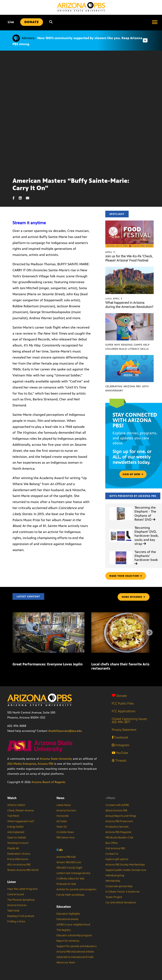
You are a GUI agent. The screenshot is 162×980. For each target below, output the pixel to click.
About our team (66, 963)
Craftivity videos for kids (70, 879)
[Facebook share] (16, 198)
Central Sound (16, 894)
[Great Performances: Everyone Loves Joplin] (48, 615)
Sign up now (133, 474)
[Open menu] (155, 22)
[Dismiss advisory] (145, 40)
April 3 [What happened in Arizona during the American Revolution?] (114, 299)
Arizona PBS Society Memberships (125, 865)
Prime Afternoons (18, 859)
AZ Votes (62, 821)
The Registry (64, 930)
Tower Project (114, 897)
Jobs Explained (16, 832)
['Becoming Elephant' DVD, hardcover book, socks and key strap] (121, 529)
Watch (12, 798)
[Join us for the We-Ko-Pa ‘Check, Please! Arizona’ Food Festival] (129, 223)
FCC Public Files (123, 703)
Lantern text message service (73, 873)
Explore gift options (117, 859)
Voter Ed (62, 827)
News (60, 798)
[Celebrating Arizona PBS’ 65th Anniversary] (129, 357)
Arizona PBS (45, 764)
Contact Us (112, 854)
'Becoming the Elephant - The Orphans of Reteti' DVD (145, 514)
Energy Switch (15, 827)
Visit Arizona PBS (115, 848)
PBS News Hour (66, 838)
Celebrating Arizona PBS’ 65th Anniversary (127, 389)
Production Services (117, 827)
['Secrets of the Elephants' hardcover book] (121, 551)
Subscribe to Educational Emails (75, 957)
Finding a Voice (16, 921)
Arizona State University (56, 759)
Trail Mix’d (13, 816)
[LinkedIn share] (22, 198)
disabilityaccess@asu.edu (65, 731)
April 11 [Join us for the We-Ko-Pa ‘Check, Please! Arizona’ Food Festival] (110, 252)
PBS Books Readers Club (119, 838)
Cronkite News (65, 832)
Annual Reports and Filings (121, 816)
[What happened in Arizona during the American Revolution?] (129, 269)
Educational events (67, 919)
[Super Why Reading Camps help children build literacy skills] (129, 315)
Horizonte (63, 816)
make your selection (126, 576)
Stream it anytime (29, 223)
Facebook (120, 737)
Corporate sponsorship (119, 886)
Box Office (112, 843)
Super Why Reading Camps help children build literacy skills (127, 347)
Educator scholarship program (74, 935)
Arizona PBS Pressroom (119, 821)
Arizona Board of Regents (48, 782)
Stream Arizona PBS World (23, 870)
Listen (12, 882)
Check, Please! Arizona (21, 811)
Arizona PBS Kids (66, 857)
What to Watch (16, 805)
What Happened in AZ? (21, 821)
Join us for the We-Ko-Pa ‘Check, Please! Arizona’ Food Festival (129, 258)
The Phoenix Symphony (21, 900)
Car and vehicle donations (121, 903)
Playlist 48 (13, 848)
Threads (119, 760)
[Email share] (30, 198)
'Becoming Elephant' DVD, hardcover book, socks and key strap (147, 536)
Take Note (13, 911)
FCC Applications (124, 711)
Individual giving (115, 875)
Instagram (121, 745)
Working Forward (18, 843)
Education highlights (68, 914)
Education (64, 907)
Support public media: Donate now (126, 870)
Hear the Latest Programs (22, 889)
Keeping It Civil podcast (21, 916)
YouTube (120, 753)
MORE (134, 597)
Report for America (68, 941)
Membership (113, 881)
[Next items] (149, 633)
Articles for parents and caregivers (76, 889)
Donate (119, 696)
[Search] (51, 22)
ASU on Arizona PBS (19, 865)
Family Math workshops (70, 895)
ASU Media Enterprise (22, 764)
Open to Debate (17, 838)
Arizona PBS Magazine (118, 832)
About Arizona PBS (116, 811)
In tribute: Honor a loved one (122, 892)
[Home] (81, 7)
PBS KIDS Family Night (69, 868)
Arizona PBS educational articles (75, 952)
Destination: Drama (19, 854)
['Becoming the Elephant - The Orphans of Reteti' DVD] (121, 507)
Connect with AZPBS (117, 805)
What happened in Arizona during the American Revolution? (129, 305)
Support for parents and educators (77, 946)
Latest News (64, 805)
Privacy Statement (124, 730)
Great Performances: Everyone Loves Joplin (48, 664)
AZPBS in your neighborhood (73, 925)
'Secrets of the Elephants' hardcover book (146, 558)
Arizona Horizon (66, 811)
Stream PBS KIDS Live (69, 862)
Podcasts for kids (66, 884)
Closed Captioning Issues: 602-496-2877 (130, 720)
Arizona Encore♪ (17, 905)
